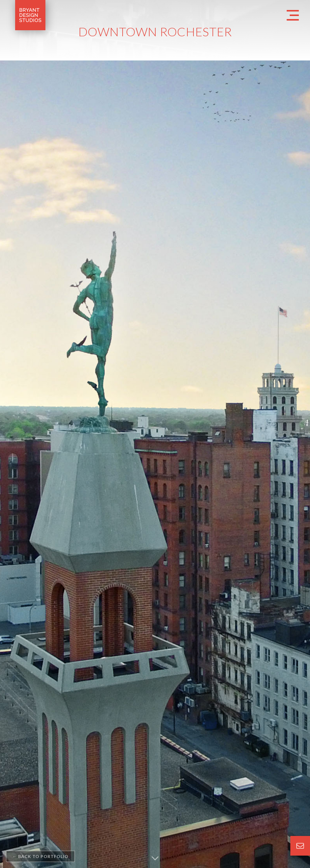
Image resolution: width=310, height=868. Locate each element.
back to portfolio (40, 856)
